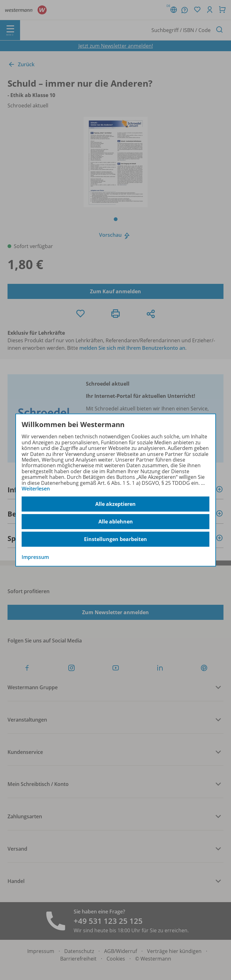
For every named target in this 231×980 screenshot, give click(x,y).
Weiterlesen (36, 489)
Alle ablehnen (116, 522)
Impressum (35, 557)
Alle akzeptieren (115, 504)
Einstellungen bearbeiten (115, 539)
